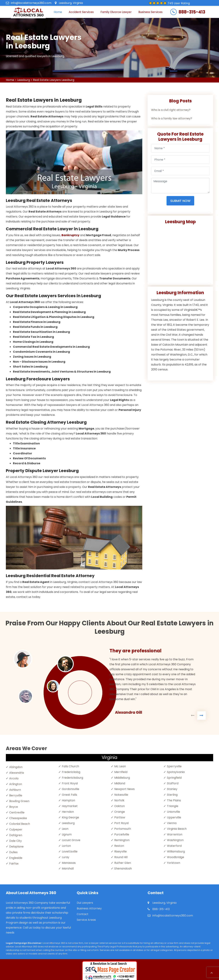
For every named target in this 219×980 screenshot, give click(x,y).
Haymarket (70, 806)
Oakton (120, 806)
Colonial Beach (20, 824)
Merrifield (121, 772)
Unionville (173, 812)
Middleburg (122, 778)
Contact (83, 914)
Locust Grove (71, 840)
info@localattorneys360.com (31, 3)
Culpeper (16, 829)
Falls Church (70, 766)
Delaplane (16, 847)
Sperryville (174, 766)
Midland (120, 783)
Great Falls (69, 795)
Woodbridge (176, 857)
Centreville (17, 812)
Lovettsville (70, 851)
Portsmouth (123, 829)
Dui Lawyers (85, 903)
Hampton (68, 800)
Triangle (173, 806)
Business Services (150, 12)
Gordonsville (71, 789)
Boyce (14, 807)
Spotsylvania (176, 772)
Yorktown (174, 863)
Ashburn (15, 790)
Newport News (124, 789)
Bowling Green (19, 801)
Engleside (16, 858)
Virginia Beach (177, 829)
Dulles (13, 852)
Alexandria (17, 773)
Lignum (67, 834)
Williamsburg (176, 851)
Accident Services (81, 12)
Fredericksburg (72, 778)
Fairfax (14, 864)
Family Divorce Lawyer (116, 12)
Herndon (68, 812)
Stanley (172, 789)
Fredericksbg (71, 772)
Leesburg (24, 80)
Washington (175, 840)
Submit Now (180, 201)
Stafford (173, 783)
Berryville (16, 795)
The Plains (174, 800)
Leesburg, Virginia (71, 3)
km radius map (180, 253)
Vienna (172, 823)
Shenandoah (123, 868)
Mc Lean (120, 766)
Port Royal (121, 823)
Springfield (174, 778)
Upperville (174, 817)
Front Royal (70, 783)
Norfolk (119, 800)
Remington (122, 840)
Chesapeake (18, 818)
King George (70, 817)
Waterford (174, 846)
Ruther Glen (123, 863)
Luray (66, 857)
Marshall (68, 868)
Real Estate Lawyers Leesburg (54, 80)
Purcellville (122, 834)
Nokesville (121, 795)
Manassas (69, 863)
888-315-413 (192, 12)
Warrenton (175, 834)
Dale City (16, 841)
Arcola (14, 778)
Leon (65, 829)
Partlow (120, 817)
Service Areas (86, 920)
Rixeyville (120, 851)
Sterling (172, 795)
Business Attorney (89, 908)
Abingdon (16, 767)
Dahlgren (16, 835)
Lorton (66, 846)
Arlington (16, 784)
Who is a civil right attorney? (171, 110)
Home (58, 12)
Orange (120, 812)
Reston (119, 846)
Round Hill (121, 857)
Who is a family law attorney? (172, 118)
